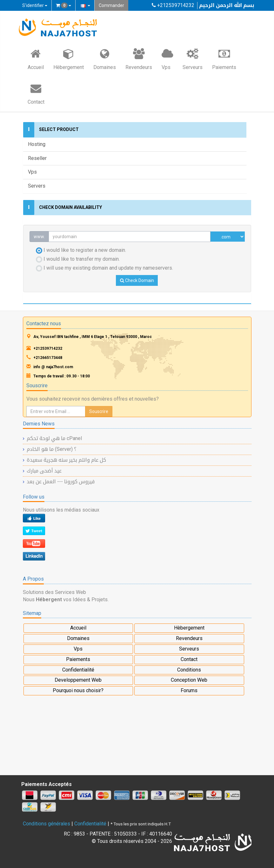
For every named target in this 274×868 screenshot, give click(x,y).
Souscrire (99, 411)
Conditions (189, 670)
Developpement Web (78, 680)
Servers (37, 186)
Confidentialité (78, 670)
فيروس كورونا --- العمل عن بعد (61, 482)
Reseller (37, 158)
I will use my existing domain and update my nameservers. (104, 268)
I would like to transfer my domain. (78, 259)
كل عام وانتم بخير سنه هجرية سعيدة (66, 460)
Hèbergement (69, 59)
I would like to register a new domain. (81, 250)
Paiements (224, 59)
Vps (167, 59)
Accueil (36, 59)
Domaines (105, 59)
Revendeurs (139, 59)
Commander (111, 5)
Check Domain (137, 280)
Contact (36, 93)
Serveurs (193, 59)
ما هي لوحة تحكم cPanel (54, 438)
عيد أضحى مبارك (44, 471)
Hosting (37, 144)
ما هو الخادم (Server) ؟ (52, 449)
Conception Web (189, 680)
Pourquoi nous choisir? (78, 690)
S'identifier (35, 5)
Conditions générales (47, 824)
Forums (189, 690)
